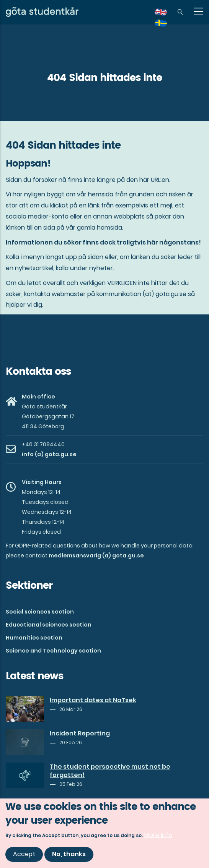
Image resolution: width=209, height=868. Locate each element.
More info (158, 837)
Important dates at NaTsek (93, 700)
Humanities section (34, 638)
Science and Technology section (53, 651)
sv (165, 26)
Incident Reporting (80, 734)
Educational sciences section (49, 625)
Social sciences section (40, 612)
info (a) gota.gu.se (49, 454)
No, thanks (69, 856)
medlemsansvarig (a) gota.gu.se (96, 555)
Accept (24, 856)
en (165, 15)
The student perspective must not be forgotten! (110, 771)
